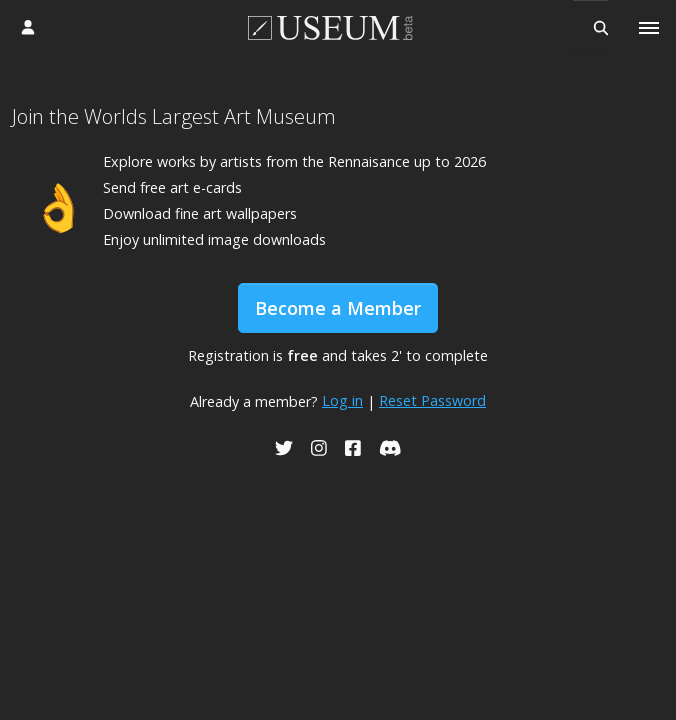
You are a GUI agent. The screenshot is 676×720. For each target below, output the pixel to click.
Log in (342, 400)
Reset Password (432, 400)
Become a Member (338, 308)
